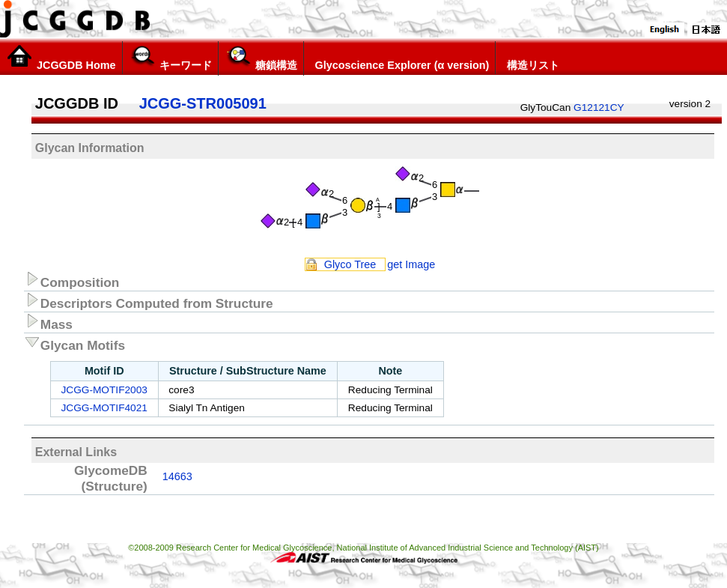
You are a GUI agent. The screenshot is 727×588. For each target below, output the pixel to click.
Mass (48, 322)
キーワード (170, 58)
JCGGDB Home (61, 58)
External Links (76, 452)
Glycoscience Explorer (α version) (400, 58)
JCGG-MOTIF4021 (104, 408)
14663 (177, 476)
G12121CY (599, 107)
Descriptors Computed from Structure (149, 301)
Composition (72, 280)
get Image (411, 264)
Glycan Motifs (74, 343)
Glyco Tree (350, 264)
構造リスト (530, 58)
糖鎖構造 (261, 58)
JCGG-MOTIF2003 (104, 390)
